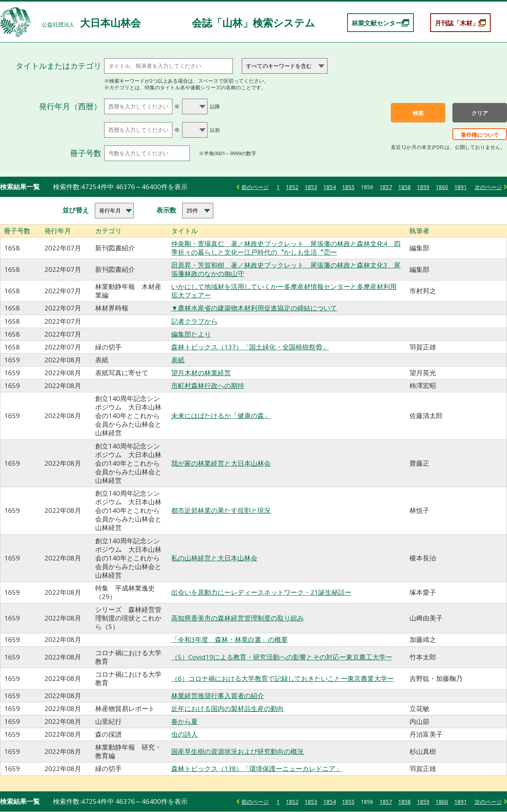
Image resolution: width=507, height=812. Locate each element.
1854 (330, 187)
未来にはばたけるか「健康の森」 (221, 416)
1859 (423, 187)
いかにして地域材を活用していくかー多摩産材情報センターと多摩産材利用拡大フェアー (284, 291)
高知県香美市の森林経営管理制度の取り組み (238, 618)
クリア (480, 113)
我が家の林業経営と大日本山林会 (221, 463)
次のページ (488, 187)
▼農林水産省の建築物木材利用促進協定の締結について (254, 308)
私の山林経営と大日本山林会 (214, 558)
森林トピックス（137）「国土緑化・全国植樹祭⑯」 (250, 347)
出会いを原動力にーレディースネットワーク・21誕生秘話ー (261, 592)
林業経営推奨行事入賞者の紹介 (218, 696)
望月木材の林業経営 (201, 373)
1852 (292, 187)
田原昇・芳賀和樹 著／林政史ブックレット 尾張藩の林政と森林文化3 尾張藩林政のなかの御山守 (286, 269)
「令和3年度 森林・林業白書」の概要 (230, 639)
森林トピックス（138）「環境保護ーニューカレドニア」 (257, 769)
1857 (386, 187)
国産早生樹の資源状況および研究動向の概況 (238, 751)
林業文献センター (377, 23)
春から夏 (184, 721)
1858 (404, 187)
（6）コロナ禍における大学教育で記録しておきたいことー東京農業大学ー (283, 678)
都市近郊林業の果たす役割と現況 (221, 510)
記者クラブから (194, 321)
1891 (461, 187)
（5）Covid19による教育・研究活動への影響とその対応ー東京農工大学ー (282, 657)
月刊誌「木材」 (457, 23)
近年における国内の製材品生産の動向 (228, 708)
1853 (311, 187)
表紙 (178, 360)
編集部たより (191, 334)
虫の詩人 (184, 734)
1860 (442, 187)
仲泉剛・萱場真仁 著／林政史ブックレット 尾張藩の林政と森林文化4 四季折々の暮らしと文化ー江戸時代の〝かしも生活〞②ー (286, 248)
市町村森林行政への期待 (208, 386)
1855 (348, 187)
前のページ (255, 187)
